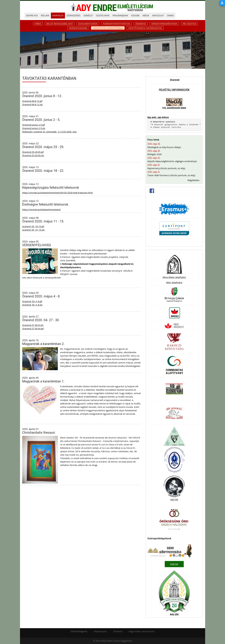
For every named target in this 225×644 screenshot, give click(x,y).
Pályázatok (189, 24)
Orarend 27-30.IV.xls (33, 325)
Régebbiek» (193, 180)
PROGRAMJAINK (120, 15)
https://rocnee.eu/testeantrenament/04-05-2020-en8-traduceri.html (58, 193)
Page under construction (142, 631)
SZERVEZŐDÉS (74, 15)
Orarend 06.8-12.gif (32, 101)
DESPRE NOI (32, 15)
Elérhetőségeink (79, 631)
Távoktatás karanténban (108, 28)
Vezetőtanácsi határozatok (145, 28)
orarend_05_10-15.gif (33, 226)
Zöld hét (174, 564)
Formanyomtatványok (116, 24)
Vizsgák (135, 15)
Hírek (38, 24)
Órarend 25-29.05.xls (33, 155)
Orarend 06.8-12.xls (32, 104)
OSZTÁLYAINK (103, 15)
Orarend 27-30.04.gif (33, 328)
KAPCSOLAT (158, 15)
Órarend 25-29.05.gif (33, 152)
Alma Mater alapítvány (174, 277)
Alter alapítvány (174, 282)
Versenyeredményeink (164, 24)
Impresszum (100, 631)
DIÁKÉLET (88, 15)
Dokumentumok (88, 24)
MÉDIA (146, 15)
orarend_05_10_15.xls (33, 230)
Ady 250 (174, 614)
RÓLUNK (45, 15)
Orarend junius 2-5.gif (34, 125)
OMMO (170, 15)
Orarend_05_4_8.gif (32, 301)
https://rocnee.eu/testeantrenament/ (42, 209)
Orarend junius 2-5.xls (34, 128)
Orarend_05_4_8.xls (32, 305)
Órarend (141, 24)
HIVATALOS (58, 15)
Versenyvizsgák (78, 28)
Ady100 (174, 499)
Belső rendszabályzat (60, 24)
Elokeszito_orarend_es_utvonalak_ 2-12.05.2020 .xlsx (49, 132)
